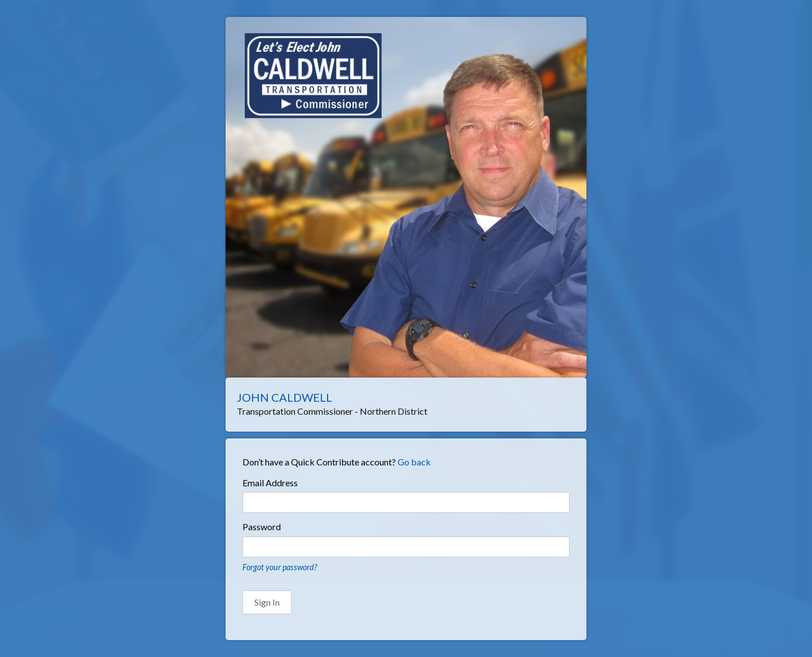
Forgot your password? (280, 567)
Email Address (270, 483)
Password (262, 527)
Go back (414, 462)
